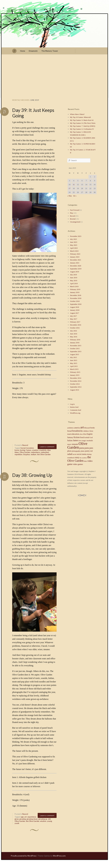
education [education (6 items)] (75, 434)
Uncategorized (75, 222)
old (49, 819)
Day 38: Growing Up (32, 475)
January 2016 (75, 343)
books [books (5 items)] (93, 428)
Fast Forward (75, 210)
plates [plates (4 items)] (83, 451)
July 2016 (73, 331)
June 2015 (74, 360)
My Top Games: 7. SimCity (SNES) (83, 126)
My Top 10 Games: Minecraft (80, 117)
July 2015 (73, 357)
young (49, 821)
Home (23, 51)
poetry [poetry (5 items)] (87, 451)
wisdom (43, 821)
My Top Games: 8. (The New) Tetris (83, 123)
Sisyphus (27, 454)
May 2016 (74, 337)
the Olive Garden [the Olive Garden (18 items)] (79, 459)
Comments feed (75, 410)
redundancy (35, 452)
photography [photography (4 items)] (76, 451)
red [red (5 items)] (91, 451)
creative (35, 450)
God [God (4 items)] (91, 437)
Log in (72, 404)
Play (72, 213)
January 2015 (75, 375)
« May (70, 196)
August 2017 (74, 313)
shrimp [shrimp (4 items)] (89, 454)
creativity (43, 450)
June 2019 (74, 278)
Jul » (75, 196)
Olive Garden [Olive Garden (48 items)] (77, 445)
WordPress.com (59, 856)
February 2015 (75, 372)
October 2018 (75, 301)
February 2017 (75, 322)
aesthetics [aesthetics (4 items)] (71, 428)
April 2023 (74, 248)
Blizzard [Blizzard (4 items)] (87, 428)
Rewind (73, 219)
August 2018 (74, 307)
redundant (45, 452)
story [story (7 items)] (77, 457)
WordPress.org (75, 413)
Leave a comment (47, 447)
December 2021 (76, 260)
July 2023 (73, 239)
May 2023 (74, 245)
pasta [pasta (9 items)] (82, 448)
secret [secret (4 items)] (74, 454)
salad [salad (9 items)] (70, 454)
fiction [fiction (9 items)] (77, 437)
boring (23, 450)
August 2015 (74, 354)
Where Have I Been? (77, 114)
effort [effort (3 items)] (81, 434)
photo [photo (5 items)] (69, 451)
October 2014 (75, 384)
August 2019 (74, 272)
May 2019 (74, 281)
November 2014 (76, 381)
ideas (17, 452)
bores (17, 450)
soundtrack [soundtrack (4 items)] (71, 458)
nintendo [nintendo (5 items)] (75, 444)
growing (23, 819)
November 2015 (76, 346)
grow (17, 819)
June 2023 (74, 242)
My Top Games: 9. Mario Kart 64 (82, 120)
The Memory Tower (50, 51)
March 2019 (74, 286)
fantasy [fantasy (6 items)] (70, 437)
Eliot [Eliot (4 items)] (85, 434)
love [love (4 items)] (80, 441)
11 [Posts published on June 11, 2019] (74, 184)
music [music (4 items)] (69, 444)
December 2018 (76, 295)
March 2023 (74, 251)
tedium (34, 454)
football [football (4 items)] (87, 437)
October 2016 (75, 328)
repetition (19, 454)
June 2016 (74, 334)
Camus (29, 450)
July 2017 (73, 316)
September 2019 (76, 269)
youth (17, 823)
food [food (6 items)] (82, 437)
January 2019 (75, 292)
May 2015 (74, 363)
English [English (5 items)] (90, 434)
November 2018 (76, 298)
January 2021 (75, 263)
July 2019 (73, 275)
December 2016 (76, 325)
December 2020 (76, 266)
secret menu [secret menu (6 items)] (82, 454)
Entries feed (74, 407)
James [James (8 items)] (76, 440)
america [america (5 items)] (77, 428)
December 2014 (76, 378)
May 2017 (74, 319)
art (26, 817)
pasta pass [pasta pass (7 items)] (89, 448)
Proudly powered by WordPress (24, 856)
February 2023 (75, 254)
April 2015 (74, 366)
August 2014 (74, 390)
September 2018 (76, 304)
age (22, 817)
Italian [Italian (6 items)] (70, 440)
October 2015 (75, 349)
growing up (43, 819)
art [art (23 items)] (82, 427)
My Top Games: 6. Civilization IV (82, 129)
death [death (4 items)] (69, 434)
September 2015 (76, 351)
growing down (32, 819)
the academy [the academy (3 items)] (83, 458)
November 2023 (76, 236)
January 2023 (75, 257)
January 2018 (75, 310)
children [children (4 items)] (86, 431)
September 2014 (76, 387)
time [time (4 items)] (85, 461)
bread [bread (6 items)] (70, 431)
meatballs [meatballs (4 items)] (90, 441)
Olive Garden (25, 452)
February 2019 (75, 289)
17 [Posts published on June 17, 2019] (70, 188)
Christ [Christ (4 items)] (91, 431)
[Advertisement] (54, 77)
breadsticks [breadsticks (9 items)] (77, 431)
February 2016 (75, 340)
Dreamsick (33, 51)
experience (32, 817)
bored (23, 448)
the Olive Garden (44, 454)
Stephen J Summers (54, 31)
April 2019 (74, 283)
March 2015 (74, 369)
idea (49, 450)
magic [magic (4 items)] (84, 441)
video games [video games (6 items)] (78, 464)
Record (25, 445)
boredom (30, 448)
